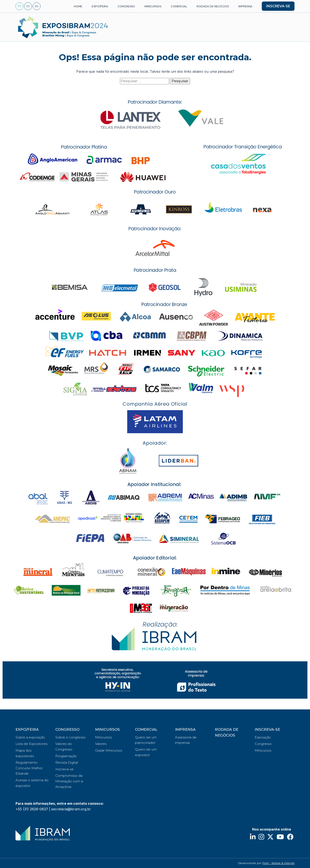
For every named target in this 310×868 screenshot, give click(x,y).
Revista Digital (67, 762)
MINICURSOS (153, 6)
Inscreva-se (64, 769)
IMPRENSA (245, 6)
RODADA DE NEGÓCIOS (213, 6)
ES (28, 6)
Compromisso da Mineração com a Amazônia (69, 781)
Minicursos (103, 737)
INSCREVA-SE (278, 6)
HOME (78, 6)
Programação (66, 756)
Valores (101, 744)
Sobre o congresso (70, 737)
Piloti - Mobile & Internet (278, 863)
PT (19, 6)
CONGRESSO (126, 6)
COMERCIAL (179, 6)
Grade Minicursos (109, 750)
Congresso (263, 744)
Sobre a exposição (30, 737)
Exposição (263, 737)
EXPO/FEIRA (100, 6)
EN (37, 6)
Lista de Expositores (31, 744)
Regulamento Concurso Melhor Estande (29, 768)
